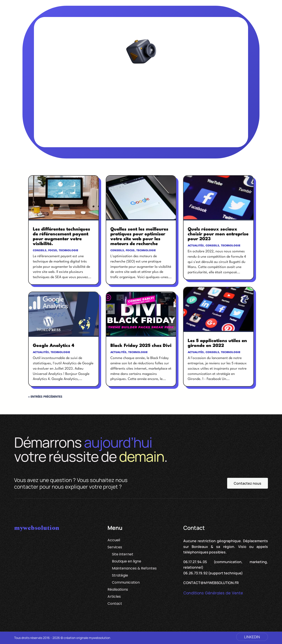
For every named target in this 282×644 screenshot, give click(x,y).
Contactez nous (248, 483)
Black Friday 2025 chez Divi (141, 346)
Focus (53, 251)
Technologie (69, 251)
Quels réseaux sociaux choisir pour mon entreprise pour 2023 (218, 234)
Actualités (41, 352)
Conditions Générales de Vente (213, 593)
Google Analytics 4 (54, 346)
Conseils (40, 251)
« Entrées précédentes (45, 397)
